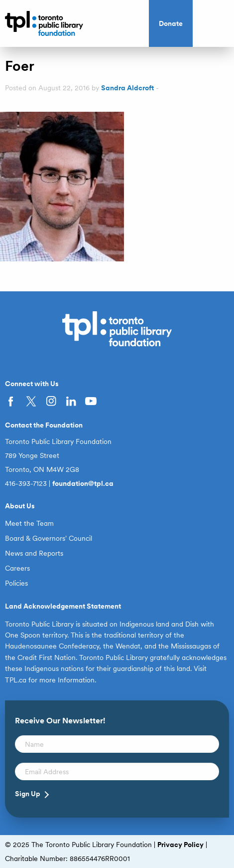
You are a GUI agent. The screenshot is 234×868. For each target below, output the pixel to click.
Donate (171, 23)
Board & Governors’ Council (49, 538)
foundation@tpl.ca (83, 483)
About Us (20, 506)
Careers (17, 568)
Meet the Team (29, 523)
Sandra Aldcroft (127, 88)
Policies (16, 583)
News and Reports (34, 553)
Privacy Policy (180, 845)
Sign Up (28, 794)
